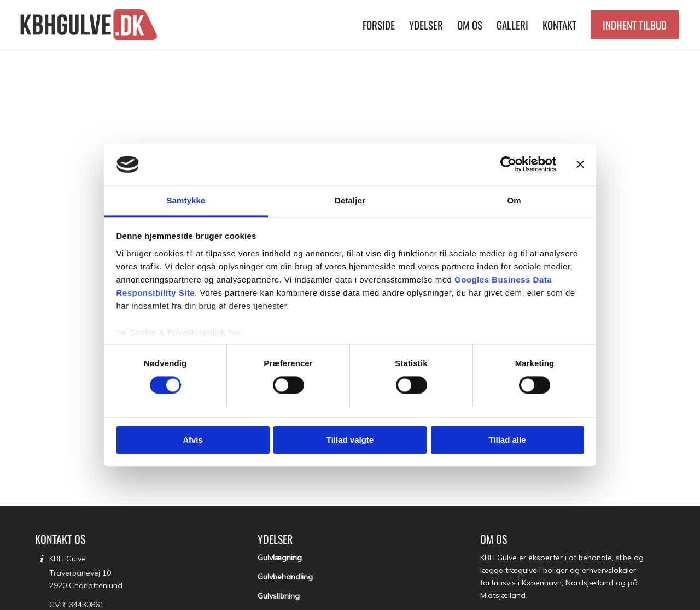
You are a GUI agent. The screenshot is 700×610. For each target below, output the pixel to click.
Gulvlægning (280, 558)
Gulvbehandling (285, 577)
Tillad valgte (350, 440)
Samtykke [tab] (186, 200)
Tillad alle (507, 440)
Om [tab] (514, 200)
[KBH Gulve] (90, 25)
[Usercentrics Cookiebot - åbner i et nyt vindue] (508, 165)
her (235, 332)
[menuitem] (379, 25)
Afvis (193, 440)
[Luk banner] (580, 165)
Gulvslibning (279, 596)
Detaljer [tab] (350, 200)
